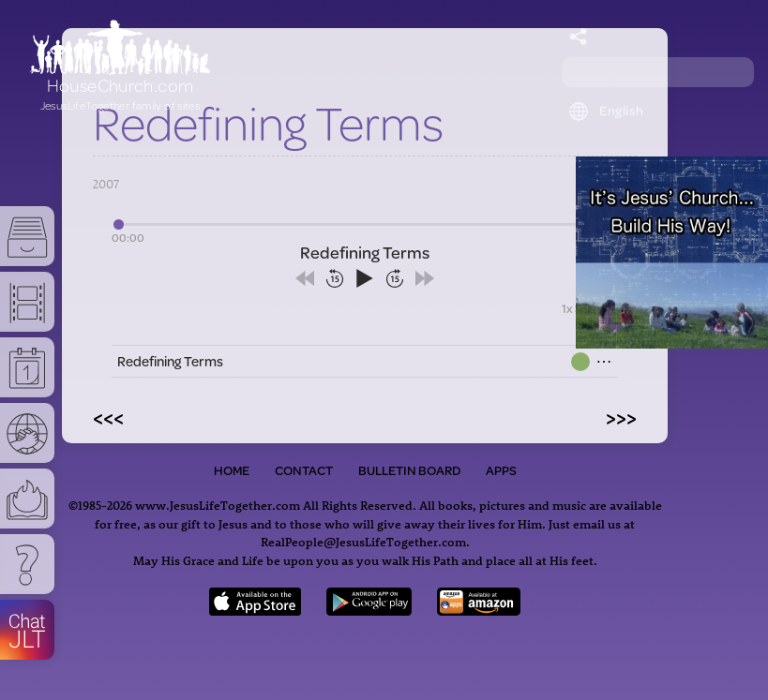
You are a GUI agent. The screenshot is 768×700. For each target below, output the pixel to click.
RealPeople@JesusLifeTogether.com (363, 541)
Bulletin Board (409, 470)
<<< (108, 417)
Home (232, 470)
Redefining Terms (170, 361)
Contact (304, 470)
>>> (621, 417)
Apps (501, 470)
